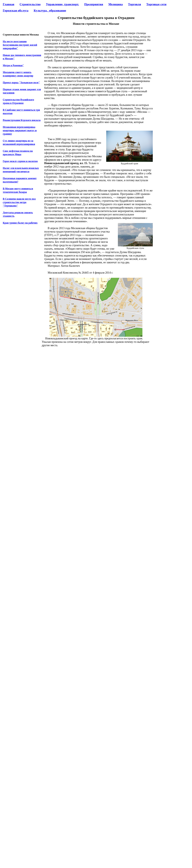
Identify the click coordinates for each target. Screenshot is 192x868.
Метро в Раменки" (13, 65)
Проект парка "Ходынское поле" (21, 83)
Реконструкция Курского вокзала (22, 120)
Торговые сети (156, 4)
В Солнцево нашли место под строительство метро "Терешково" (19, 202)
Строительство (30, 4)
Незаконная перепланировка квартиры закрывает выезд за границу (20, 130)
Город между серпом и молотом (20, 161)
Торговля (135, 4)
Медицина (116, 4)
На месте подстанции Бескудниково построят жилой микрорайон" (20, 45)
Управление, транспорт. (62, 4)
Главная (9, 4)
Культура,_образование (50, 10)
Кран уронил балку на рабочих (20, 223)
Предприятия (94, 4)
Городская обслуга (16, 10)
